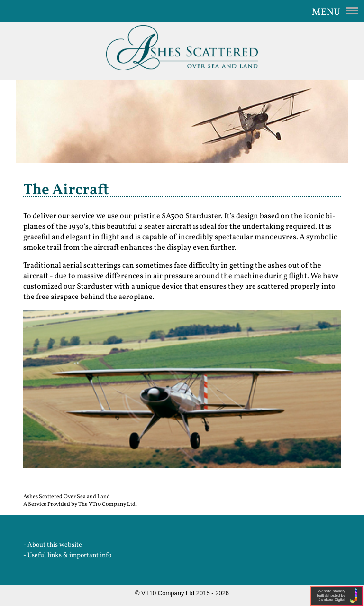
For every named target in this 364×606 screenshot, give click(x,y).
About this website (55, 545)
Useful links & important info (69, 555)
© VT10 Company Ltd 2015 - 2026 (182, 593)
